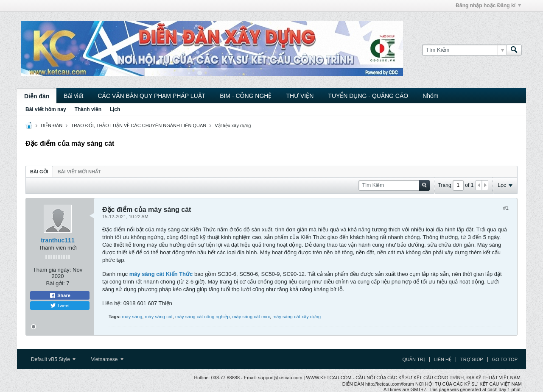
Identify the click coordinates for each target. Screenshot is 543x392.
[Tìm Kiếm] (464, 50)
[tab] (39, 171)
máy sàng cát (158, 317)
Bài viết (73, 96)
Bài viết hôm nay (46, 109)
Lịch (115, 109)
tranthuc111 (57, 240)
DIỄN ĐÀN (52, 125)
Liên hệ (443, 359)
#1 (506, 208)
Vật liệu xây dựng (233, 125)
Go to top (505, 359)
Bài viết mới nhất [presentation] (79, 172)
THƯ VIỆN (300, 96)
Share (60, 295)
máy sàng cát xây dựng (297, 317)
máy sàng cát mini (251, 317)
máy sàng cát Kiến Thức (161, 274)
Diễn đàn (37, 96)
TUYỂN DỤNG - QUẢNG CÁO (368, 96)
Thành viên (88, 109)
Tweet (60, 306)
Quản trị (414, 359)
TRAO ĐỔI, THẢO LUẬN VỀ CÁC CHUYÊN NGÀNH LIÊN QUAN (139, 125)
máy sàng (132, 317)
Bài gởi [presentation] (39, 172)
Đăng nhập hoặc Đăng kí (488, 6)
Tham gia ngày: (52, 270)
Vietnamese (107, 359)
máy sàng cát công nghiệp (202, 317)
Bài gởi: (56, 283)
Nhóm (430, 96)
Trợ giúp (472, 359)
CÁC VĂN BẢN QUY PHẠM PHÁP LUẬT (151, 96)
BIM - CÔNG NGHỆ (246, 96)
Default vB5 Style (53, 359)
